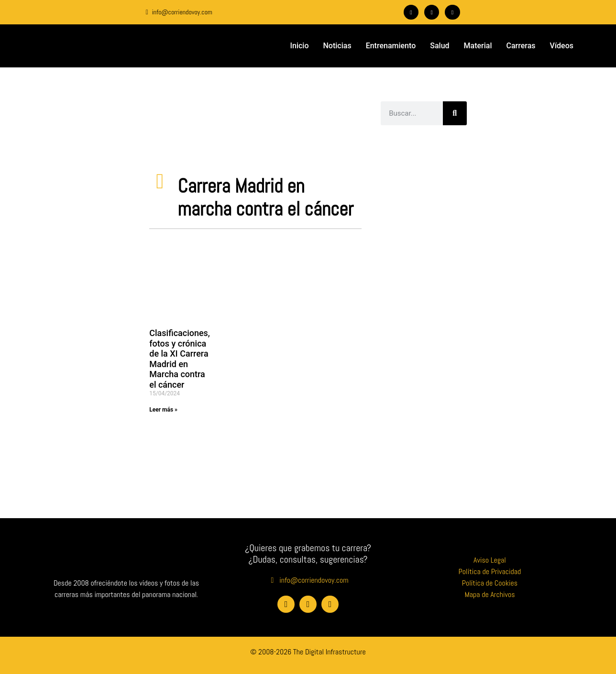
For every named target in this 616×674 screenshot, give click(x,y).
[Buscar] (455, 113)
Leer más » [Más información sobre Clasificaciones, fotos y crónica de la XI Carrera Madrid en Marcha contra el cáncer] (163, 410)
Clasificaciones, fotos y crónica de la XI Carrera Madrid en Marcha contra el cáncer (180, 359)
